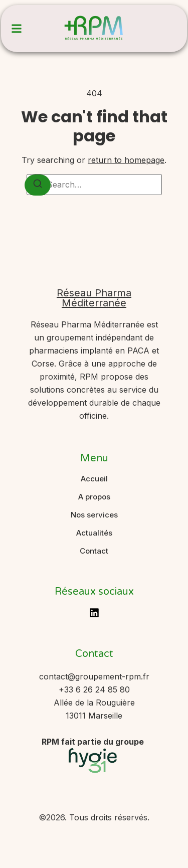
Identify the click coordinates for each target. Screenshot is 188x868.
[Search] (38, 185)
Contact (94, 551)
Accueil (94, 479)
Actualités (94, 533)
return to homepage (126, 160)
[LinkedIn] (94, 613)
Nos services (94, 515)
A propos (94, 497)
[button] (17, 29)
